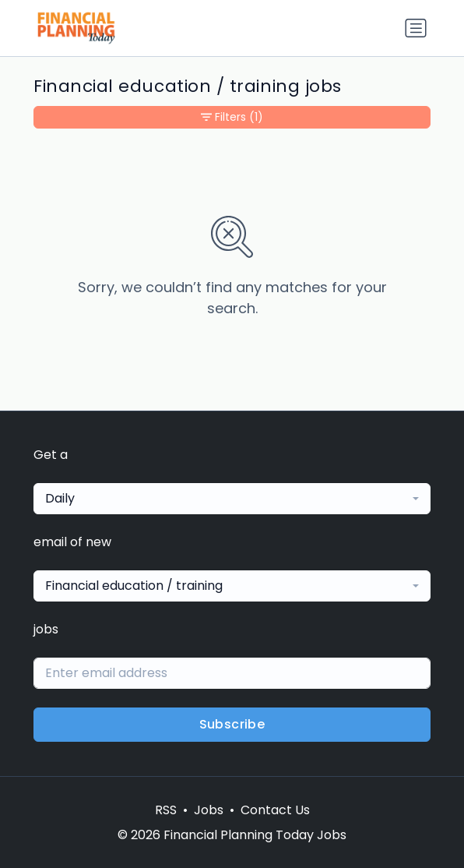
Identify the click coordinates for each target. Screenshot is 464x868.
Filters (232, 117)
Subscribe (232, 724)
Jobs (209, 810)
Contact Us (275, 810)
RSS (166, 810)
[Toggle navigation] (416, 28)
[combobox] (232, 499)
